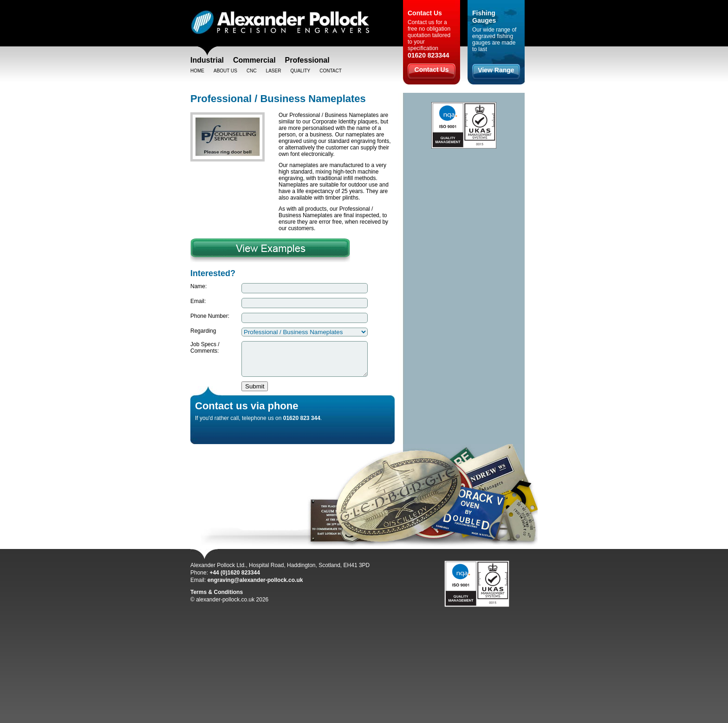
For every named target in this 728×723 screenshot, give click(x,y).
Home (197, 71)
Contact (331, 71)
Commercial (254, 60)
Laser (274, 71)
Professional (307, 60)
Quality (300, 71)
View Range (496, 70)
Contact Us (432, 70)
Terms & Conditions (217, 599)
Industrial (207, 60)
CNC (252, 71)
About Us (225, 71)
